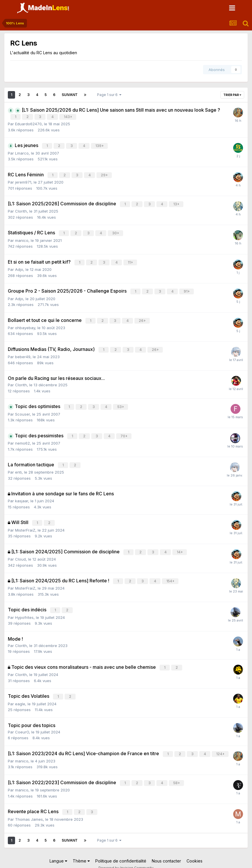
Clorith (21, 210)
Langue (58, 852)
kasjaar (22, 496)
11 (130, 260)
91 (187, 289)
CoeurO (22, 725)
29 (104, 174)
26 (142, 318)
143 (68, 117)
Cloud (20, 554)
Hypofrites (24, 611)
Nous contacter (166, 852)
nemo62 (22, 439)
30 (116, 232)
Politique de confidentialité (121, 852)
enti (18, 467)
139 (100, 145)
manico (22, 238)
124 (220, 747)
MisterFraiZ (25, 525)
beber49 (23, 353)
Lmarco (22, 152)
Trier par (232, 95)
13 (176, 203)
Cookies (195, 852)
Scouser (22, 410)
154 (170, 576)
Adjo (19, 267)
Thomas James (29, 811)
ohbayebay (25, 325)
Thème (81, 852)
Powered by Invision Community (126, 859)
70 (124, 432)
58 (177, 775)
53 (121, 403)
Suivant (70, 95)
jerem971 (23, 181)
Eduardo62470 (28, 124)
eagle (20, 697)
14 (180, 547)
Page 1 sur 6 (109, 95)
